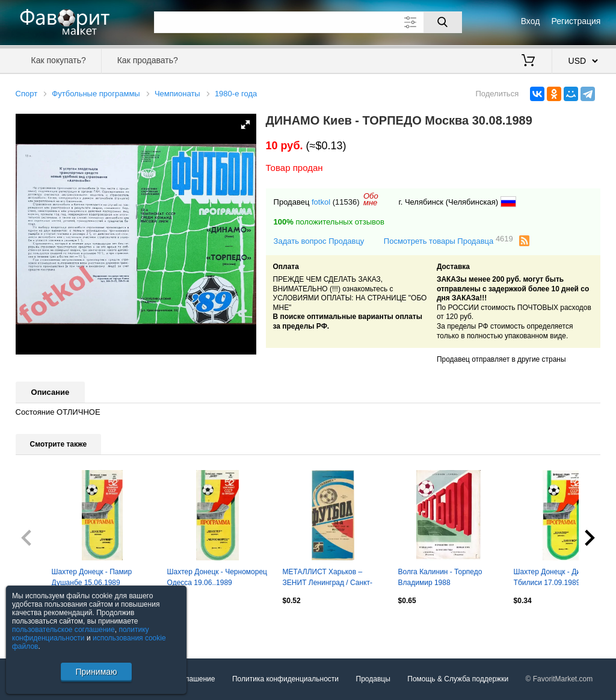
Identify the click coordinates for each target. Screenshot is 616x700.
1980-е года (236, 94)
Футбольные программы (96, 94)
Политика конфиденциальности (285, 679)
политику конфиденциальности (81, 634)
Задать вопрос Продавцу (319, 241)
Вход (531, 21)
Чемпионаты (177, 94)
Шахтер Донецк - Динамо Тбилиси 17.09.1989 (556, 577)
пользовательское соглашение (63, 630)
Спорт (27, 94)
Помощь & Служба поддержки (458, 679)
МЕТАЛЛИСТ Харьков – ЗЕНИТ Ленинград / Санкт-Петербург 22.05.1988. (328, 578)
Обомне (371, 199)
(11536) (346, 202)
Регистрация (576, 21)
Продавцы (373, 679)
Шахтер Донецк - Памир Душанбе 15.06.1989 (92, 577)
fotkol (321, 202)
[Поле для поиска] (308, 22)
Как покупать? (59, 60)
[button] (245, 125)
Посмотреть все (42, 627)
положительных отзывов (329, 222)
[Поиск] (443, 22)
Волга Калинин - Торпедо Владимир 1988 (440, 577)
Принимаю (96, 672)
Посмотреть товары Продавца (448, 240)
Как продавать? (148, 60)
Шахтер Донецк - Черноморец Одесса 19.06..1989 (217, 577)
